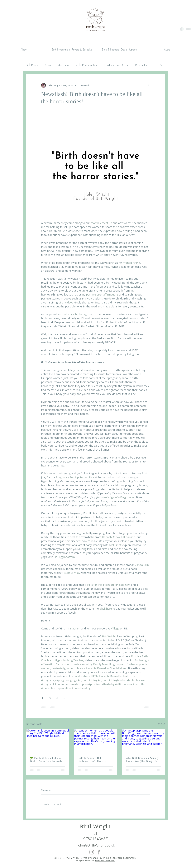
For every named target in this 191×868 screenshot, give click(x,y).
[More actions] (148, 85)
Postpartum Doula (117, 65)
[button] (72, 49)
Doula (48, 65)
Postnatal (141, 65)
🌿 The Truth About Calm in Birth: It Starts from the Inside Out (46, 760)
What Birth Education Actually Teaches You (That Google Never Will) (143, 760)
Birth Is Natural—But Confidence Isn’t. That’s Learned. (91, 760)
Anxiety (63, 65)
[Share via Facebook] (42, 698)
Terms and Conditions (105, 861)
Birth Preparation (87, 65)
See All (161, 724)
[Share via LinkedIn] (57, 698)
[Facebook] (99, 852)
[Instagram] (92, 852)
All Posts (32, 65)
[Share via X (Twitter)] (50, 698)
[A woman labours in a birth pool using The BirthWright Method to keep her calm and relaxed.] (48, 741)
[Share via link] (64, 698)
